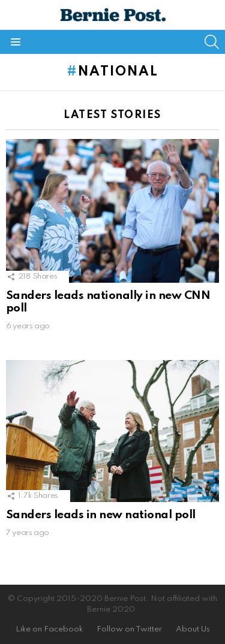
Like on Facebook (49, 629)
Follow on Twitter (129, 629)
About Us (193, 629)
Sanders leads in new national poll (101, 515)
